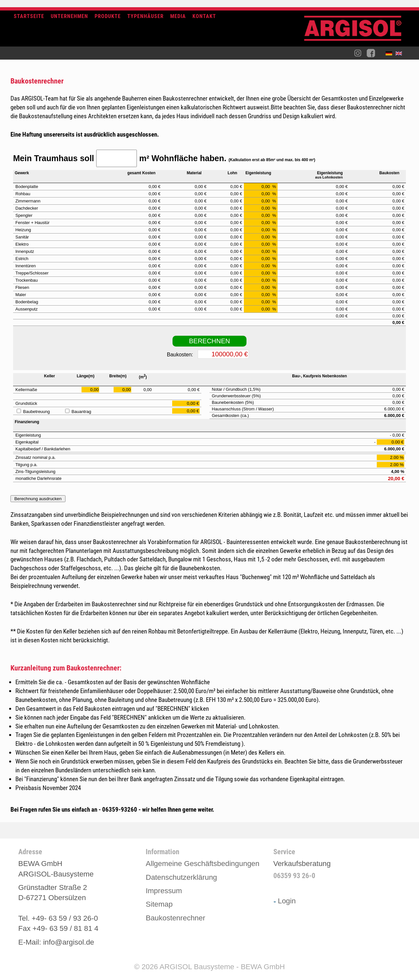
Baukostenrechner (175, 918)
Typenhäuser (146, 16)
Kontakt (204, 16)
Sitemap (159, 904)
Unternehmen (69, 16)
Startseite (29, 16)
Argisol (356, 31)
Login (285, 901)
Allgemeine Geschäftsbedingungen (202, 864)
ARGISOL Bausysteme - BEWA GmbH (222, 967)
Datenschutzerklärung (181, 877)
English (400, 55)
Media (178, 16)
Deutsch (391, 55)
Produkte (108, 16)
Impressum (164, 891)
